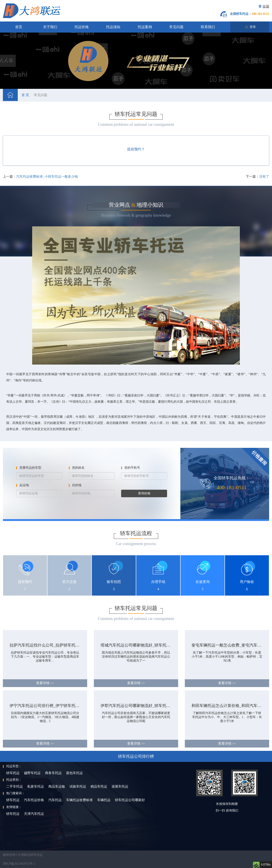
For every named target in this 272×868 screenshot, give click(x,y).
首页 (19, 27)
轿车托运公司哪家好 (130, 800)
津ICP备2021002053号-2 (19, 864)
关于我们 (50, 27)
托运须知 (113, 27)
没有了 (264, 177)
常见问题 (176, 27)
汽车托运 (55, 800)
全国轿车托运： (249, 14)
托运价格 (82, 27)
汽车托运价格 (34, 800)
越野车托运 (32, 773)
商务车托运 (53, 773)
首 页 (25, 95)
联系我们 (208, 27)
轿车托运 (13, 773)
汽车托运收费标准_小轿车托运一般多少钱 (47, 177)
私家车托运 (36, 786)
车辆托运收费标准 (79, 800)
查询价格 (144, 493)
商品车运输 (57, 786)
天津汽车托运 (34, 814)
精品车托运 (99, 786)
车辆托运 (104, 800)
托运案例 (145, 27)
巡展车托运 (120, 786)
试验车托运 (78, 786)
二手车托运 (15, 786)
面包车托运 (74, 773)
